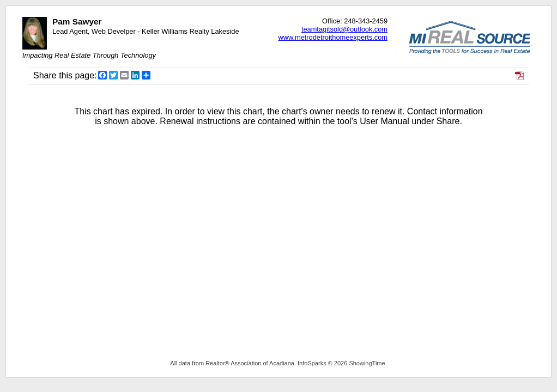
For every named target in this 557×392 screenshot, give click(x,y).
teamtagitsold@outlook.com (344, 29)
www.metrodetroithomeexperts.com (333, 37)
